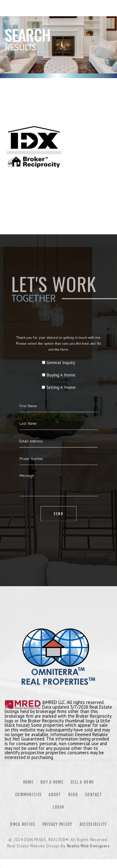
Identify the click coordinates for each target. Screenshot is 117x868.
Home (28, 782)
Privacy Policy (57, 824)
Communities (28, 795)
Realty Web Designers (88, 846)
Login (58, 807)
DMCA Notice (22, 824)
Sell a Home (82, 782)
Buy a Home (52, 782)
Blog (73, 795)
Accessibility (93, 824)
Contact (93, 795)
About (55, 795)
